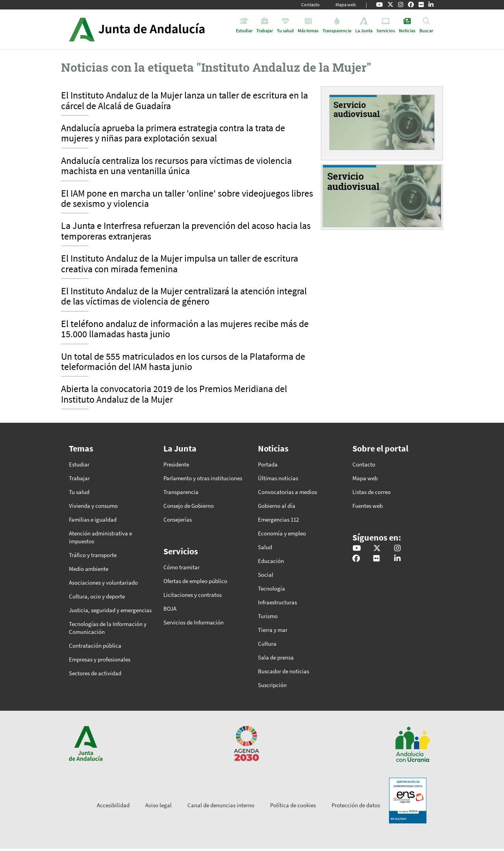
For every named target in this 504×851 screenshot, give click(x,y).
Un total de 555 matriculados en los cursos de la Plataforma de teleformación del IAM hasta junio (183, 362)
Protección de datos (356, 805)
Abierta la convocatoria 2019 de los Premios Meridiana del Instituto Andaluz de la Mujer (174, 394)
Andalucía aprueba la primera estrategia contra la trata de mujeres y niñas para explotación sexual (173, 134)
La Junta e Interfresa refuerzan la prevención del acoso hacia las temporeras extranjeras (186, 231)
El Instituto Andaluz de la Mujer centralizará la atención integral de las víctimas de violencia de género (184, 297)
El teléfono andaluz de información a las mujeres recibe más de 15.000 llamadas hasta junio (185, 329)
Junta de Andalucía (82, 29)
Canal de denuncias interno (221, 805)
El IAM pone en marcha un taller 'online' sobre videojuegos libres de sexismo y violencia (187, 199)
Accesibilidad (113, 805)
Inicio (159, 29)
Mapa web (346, 5)
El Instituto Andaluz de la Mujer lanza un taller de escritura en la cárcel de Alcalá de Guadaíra (184, 101)
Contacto (310, 5)
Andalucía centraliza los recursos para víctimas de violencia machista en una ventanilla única (176, 166)
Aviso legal (158, 805)
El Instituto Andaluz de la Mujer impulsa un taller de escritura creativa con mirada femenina (180, 264)
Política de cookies (293, 805)
